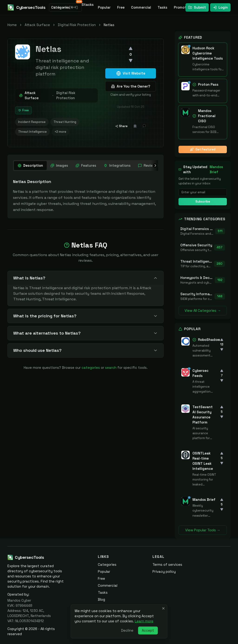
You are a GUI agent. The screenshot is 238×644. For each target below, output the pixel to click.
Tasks (162, 7)
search (111, 368)
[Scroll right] (154, 166)
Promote (181, 7)
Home (12, 25)
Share (121, 126)
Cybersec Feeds (200, 373)
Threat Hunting (65, 122)
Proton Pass (208, 84)
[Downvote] (131, 61)
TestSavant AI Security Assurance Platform (203, 415)
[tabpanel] (86, 196)
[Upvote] (131, 48)
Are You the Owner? (131, 86)
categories (91, 368)
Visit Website (131, 73)
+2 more (60, 132)
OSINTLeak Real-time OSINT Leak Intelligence (203, 461)
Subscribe (203, 202)
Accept (148, 630)
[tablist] (105, 166)
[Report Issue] (144, 126)
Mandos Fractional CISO (207, 116)
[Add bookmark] (135, 126)
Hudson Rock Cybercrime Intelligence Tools (208, 53)
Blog (101, 599)
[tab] (30, 166)
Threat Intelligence (32, 132)
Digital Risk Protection (77, 25)
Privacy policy (164, 571)
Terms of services (167, 564)
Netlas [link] (109, 25)
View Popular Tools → (203, 530)
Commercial (141, 7)
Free (121, 7)
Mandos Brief (216, 169)
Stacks (86, 4)
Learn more (144, 621)
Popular (104, 7)
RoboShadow (209, 340)
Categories (107, 564)
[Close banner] (163, 608)
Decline (127, 630)
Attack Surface (37, 25)
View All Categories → (203, 310)
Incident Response (32, 122)
